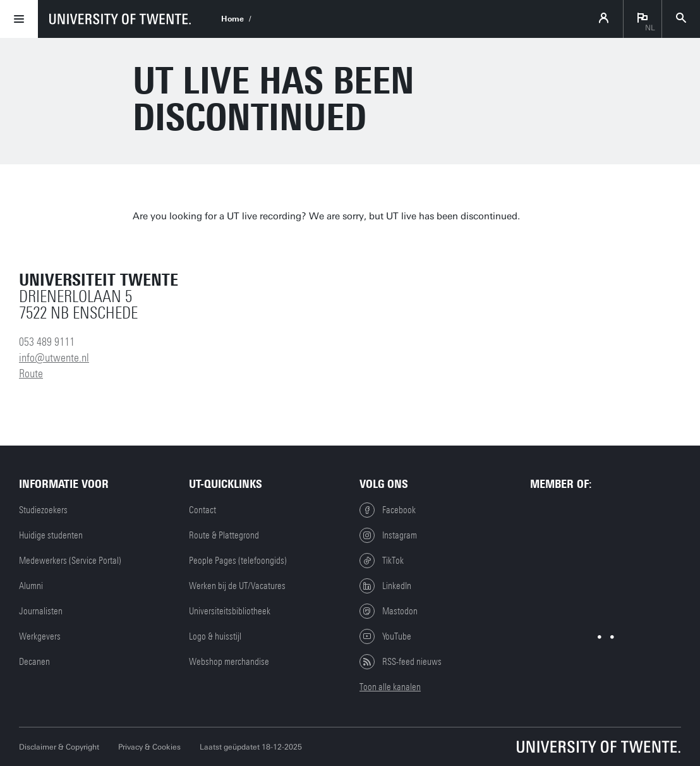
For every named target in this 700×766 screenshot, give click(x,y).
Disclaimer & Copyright (59, 747)
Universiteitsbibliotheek (230, 611)
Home (232, 19)
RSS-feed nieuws (401, 662)
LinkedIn (385, 586)
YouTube (385, 636)
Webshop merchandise (229, 662)
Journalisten (41, 611)
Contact (202, 510)
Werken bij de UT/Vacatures (237, 586)
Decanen (34, 662)
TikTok (382, 561)
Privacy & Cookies (149, 747)
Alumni (31, 586)
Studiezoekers (43, 510)
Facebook (388, 510)
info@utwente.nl (54, 358)
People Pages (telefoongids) (238, 561)
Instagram (388, 535)
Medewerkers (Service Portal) (70, 561)
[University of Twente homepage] (120, 19)
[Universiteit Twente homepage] (599, 747)
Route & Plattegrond (224, 535)
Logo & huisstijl (215, 636)
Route (31, 374)
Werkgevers (40, 636)
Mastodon (389, 611)
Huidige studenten (51, 535)
